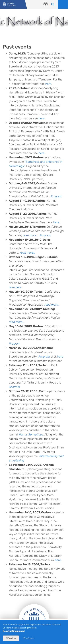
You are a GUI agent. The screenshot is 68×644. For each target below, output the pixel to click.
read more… (30, 235)
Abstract (14, 387)
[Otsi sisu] (53, 4)
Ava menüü (63, 4)
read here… (16, 287)
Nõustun (11, 638)
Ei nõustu (29, 638)
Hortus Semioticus (31, 434)
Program (56, 196)
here (48, 84)
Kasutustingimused (14, 631)
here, (58, 560)
